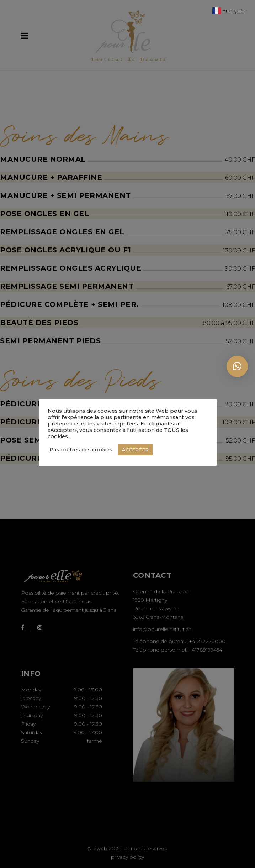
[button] (237, 366)
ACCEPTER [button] (135, 450)
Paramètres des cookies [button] (81, 450)
